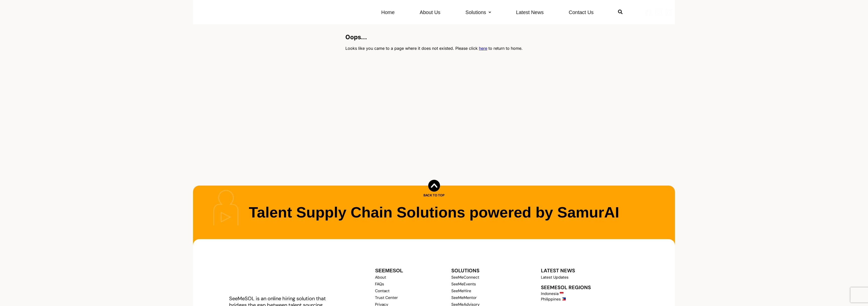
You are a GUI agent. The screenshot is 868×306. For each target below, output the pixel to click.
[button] (478, 12)
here (483, 48)
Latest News (530, 12)
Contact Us (581, 12)
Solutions (478, 12)
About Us (430, 12)
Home (388, 12)
